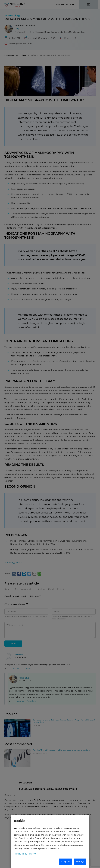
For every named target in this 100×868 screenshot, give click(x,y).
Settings (80, 862)
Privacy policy (21, 854)
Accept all (65, 862)
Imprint (32, 854)
